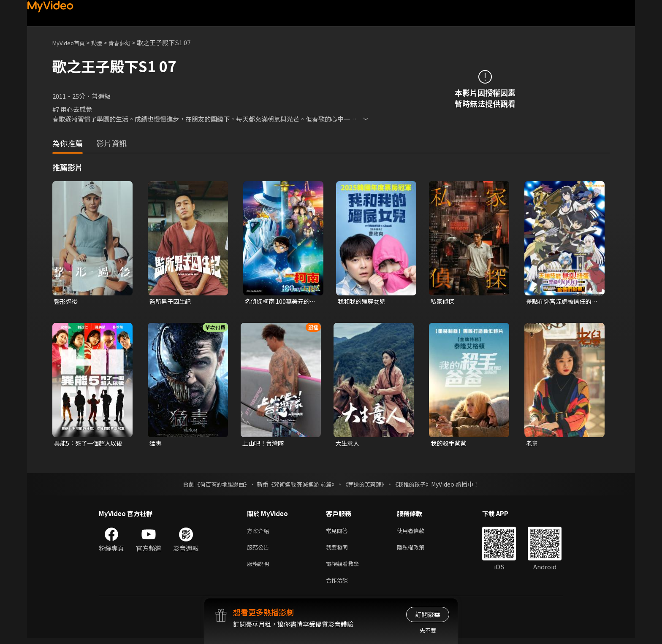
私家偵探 (443, 302)
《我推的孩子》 (418, 485)
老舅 (532, 444)
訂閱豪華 (428, 614)
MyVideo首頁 (72, 42)
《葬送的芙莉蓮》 (368, 485)
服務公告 (260, 550)
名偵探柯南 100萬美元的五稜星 (279, 302)
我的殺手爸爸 (450, 444)
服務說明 (260, 568)
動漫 (103, 42)
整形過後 (67, 302)
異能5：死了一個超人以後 (91, 444)
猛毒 (156, 444)
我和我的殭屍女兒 (363, 302)
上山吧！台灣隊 (265, 444)
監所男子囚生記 (172, 302)
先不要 (428, 630)
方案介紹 (260, 532)
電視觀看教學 (345, 568)
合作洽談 (339, 586)
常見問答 (339, 532)
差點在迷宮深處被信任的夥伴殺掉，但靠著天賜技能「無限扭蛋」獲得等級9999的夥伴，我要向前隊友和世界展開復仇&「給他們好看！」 (561, 302)
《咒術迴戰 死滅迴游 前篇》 (302, 485)
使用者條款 (418, 532)
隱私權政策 (418, 550)
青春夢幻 (129, 42)
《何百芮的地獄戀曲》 (217, 485)
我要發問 (339, 550)
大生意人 (348, 444)
